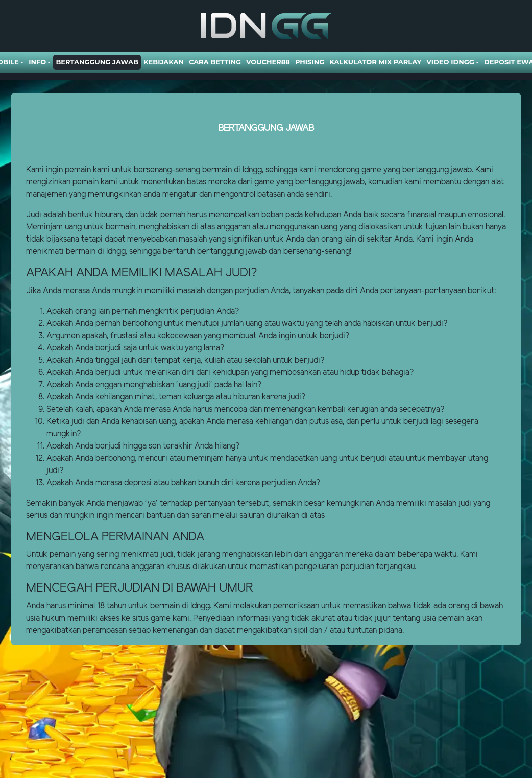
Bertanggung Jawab (97, 62)
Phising (310, 62)
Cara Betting (215, 62)
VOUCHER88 (268, 62)
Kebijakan (164, 62)
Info (37, 62)
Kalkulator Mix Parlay (375, 62)
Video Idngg (450, 62)
